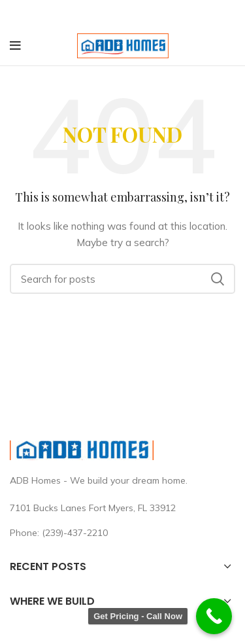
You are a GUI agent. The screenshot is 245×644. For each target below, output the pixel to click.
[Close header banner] (229, 13)
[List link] (122, 532)
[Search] (122, 279)
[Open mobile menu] (15, 45)
